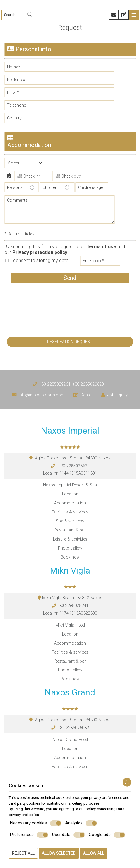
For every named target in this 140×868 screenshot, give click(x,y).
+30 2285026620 (88, 384)
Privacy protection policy (40, 252)
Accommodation (70, 503)
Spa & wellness (70, 521)
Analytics (81, 823)
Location (70, 494)
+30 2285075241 (73, 606)
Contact (88, 395)
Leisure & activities (70, 539)
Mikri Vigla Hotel (70, 625)
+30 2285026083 (73, 728)
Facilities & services (70, 512)
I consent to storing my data (37, 261)
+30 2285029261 (55, 384)
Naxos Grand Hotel (70, 740)
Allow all (94, 853)
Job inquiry (118, 395)
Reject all (23, 853)
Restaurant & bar (70, 530)
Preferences (29, 835)
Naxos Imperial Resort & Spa (70, 485)
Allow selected (59, 853)
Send (70, 278)
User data (69, 835)
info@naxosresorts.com (42, 395)
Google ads (107, 835)
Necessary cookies (36, 823)
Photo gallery (70, 548)
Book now (70, 557)
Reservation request (70, 342)
